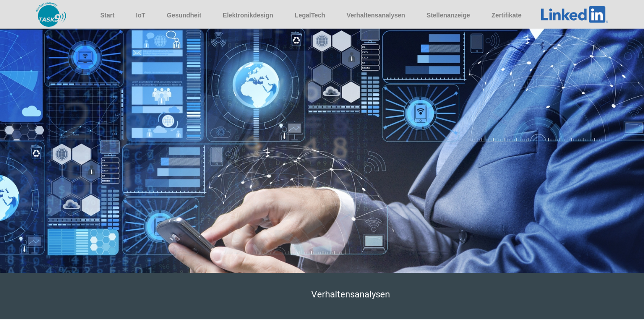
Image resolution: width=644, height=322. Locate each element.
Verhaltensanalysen (376, 15)
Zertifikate (506, 15)
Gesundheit (184, 15)
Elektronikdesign (248, 15)
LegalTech (310, 15)
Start (107, 15)
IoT (141, 15)
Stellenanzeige (448, 15)
